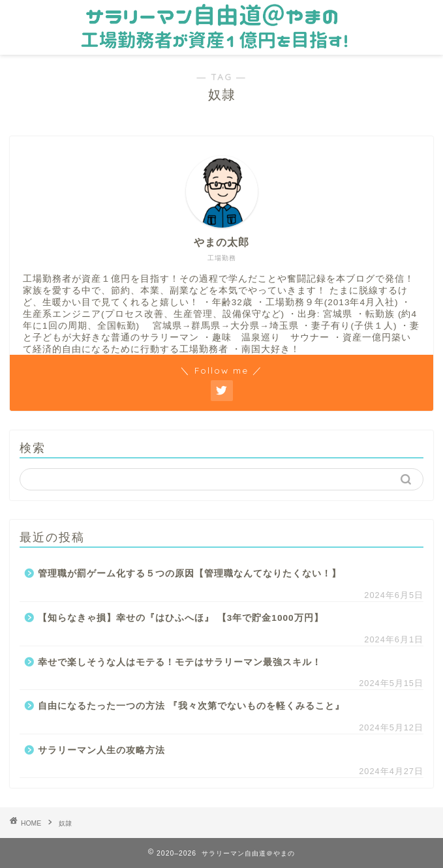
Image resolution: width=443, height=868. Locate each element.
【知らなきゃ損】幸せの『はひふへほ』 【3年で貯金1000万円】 (181, 618)
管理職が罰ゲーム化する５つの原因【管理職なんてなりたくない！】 (190, 574)
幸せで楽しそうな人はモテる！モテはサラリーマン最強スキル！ (180, 662)
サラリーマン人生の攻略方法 (101, 750)
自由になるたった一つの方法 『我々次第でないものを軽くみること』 (191, 706)
